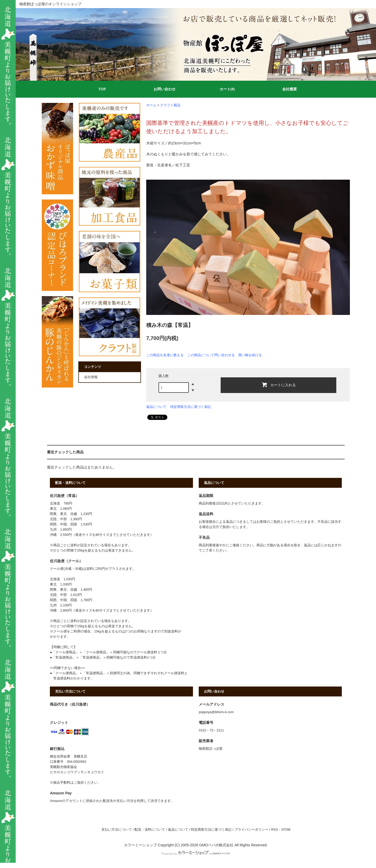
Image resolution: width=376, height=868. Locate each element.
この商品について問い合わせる (211, 355)
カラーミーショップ (140, 845)
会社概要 (290, 89)
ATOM (286, 830)
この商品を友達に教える (165, 355)
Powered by (196, 854)
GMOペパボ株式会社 (216, 845)
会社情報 (91, 377)
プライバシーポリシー (251, 830)
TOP (102, 89)
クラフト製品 (170, 105)
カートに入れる (279, 385)
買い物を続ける (250, 355)
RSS (274, 830)
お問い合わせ (164, 89)
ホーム (151, 105)
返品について (156, 407)
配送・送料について (150, 830)
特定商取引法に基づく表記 (191, 407)
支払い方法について (117, 830)
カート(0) (227, 89)
